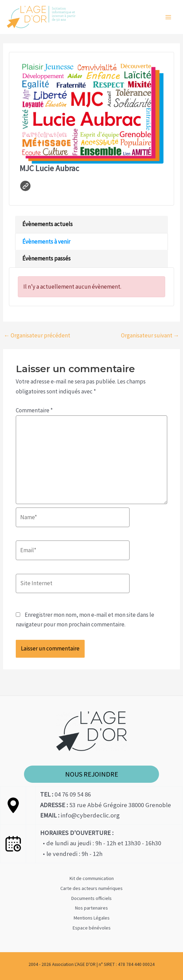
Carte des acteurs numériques (91, 888)
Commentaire (34, 410)
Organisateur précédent (37, 336)
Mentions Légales (92, 918)
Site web (25, 186)
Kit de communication (92, 878)
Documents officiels (91, 898)
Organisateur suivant (150, 336)
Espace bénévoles (92, 928)
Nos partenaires (91, 908)
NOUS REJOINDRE (92, 774)
